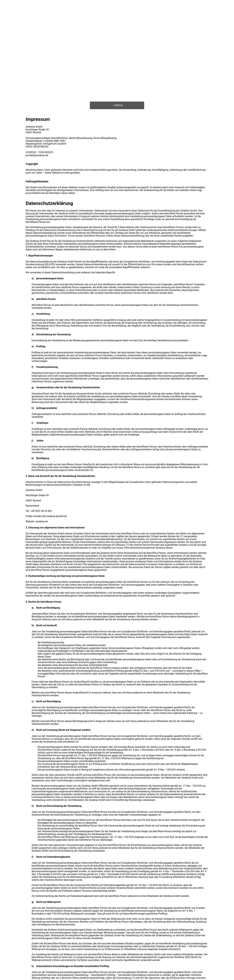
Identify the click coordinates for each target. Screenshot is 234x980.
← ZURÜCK (117, 105)
